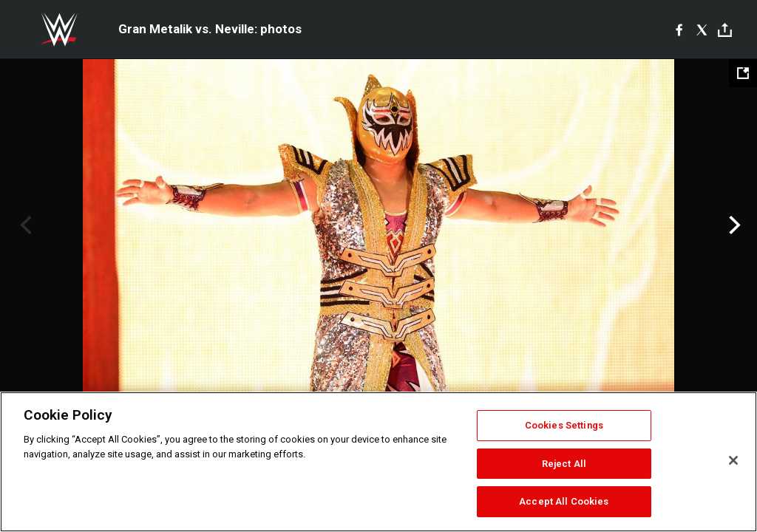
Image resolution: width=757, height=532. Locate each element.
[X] (702, 30)
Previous (24, 225)
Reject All (564, 464)
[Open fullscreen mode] (743, 73)
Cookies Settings (564, 425)
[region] (378, 462)
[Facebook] (679, 30)
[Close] (733, 460)
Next (733, 225)
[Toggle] (725, 30)
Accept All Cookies (564, 501)
